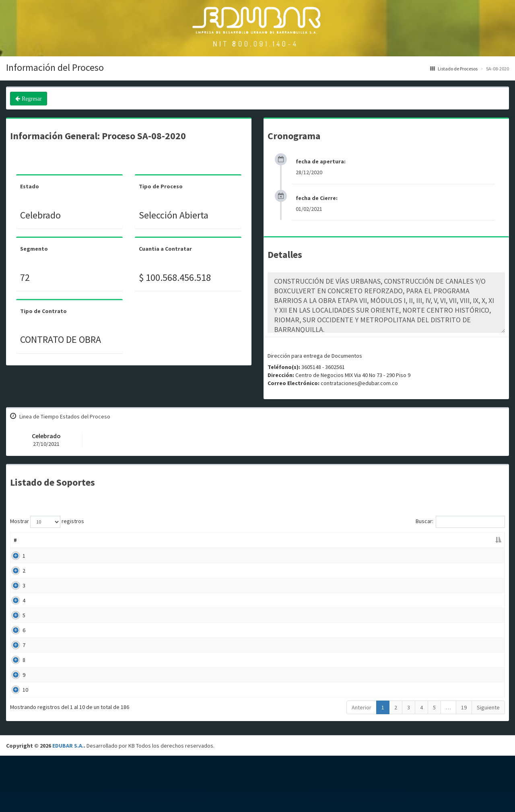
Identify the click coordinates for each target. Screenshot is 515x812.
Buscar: (460, 522)
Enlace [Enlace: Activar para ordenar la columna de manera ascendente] (456, 540)
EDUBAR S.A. (68, 802)
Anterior (362, 764)
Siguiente (488, 764)
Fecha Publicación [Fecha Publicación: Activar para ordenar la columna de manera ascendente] (353, 540)
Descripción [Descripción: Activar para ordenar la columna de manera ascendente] (197, 540)
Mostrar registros (47, 522)
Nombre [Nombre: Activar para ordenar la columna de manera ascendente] (44, 540)
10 (16, 740)
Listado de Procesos (454, 69)
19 (464, 764)
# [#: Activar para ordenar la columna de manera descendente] (15, 540)
